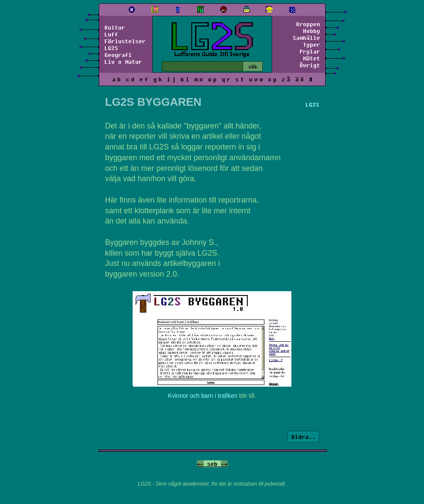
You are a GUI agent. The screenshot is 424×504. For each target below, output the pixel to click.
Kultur (115, 27)
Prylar (310, 51)
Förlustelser (125, 41)
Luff (111, 34)
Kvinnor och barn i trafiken (203, 396)
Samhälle (306, 38)
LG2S (111, 48)
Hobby (311, 31)
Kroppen (308, 24)
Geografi (118, 55)
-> (224, 464)
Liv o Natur (123, 62)
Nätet (311, 58)
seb (212, 464)
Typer (311, 45)
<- (200, 464)
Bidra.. (303, 437)
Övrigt (310, 65)
